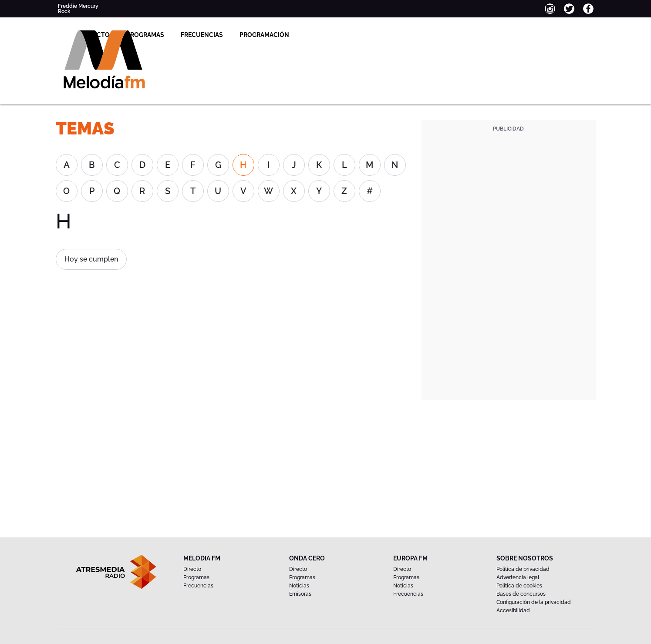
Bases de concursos (521, 594)
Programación (354, 35)
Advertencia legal (518, 577)
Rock (64, 11)
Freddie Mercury (78, 6)
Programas (235, 35)
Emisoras (300, 594)
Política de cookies (519, 586)
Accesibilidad (513, 610)
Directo (187, 35)
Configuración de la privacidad (534, 602)
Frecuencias (292, 35)
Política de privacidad (523, 569)
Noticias (299, 586)
